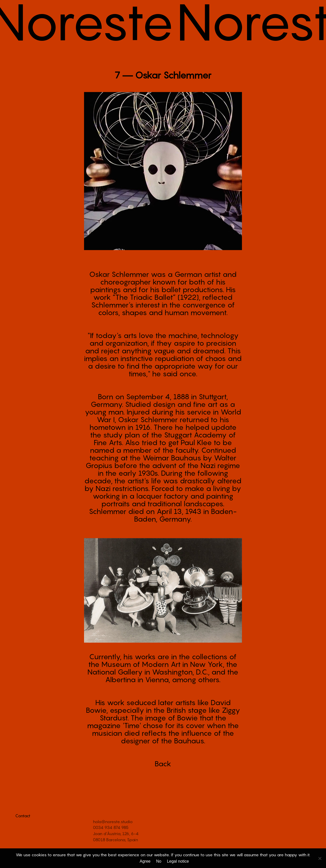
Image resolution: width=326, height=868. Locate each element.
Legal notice (178, 861)
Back (163, 764)
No (159, 861)
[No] (320, 858)
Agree (145, 861)
